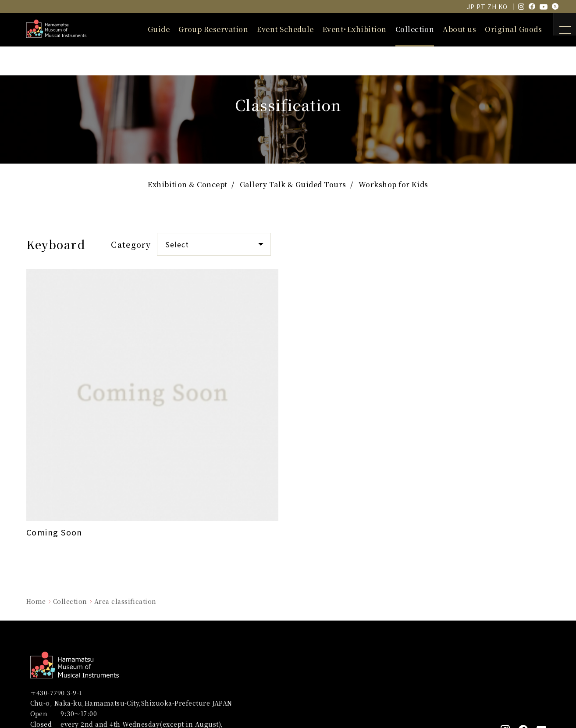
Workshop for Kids (393, 187)
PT (481, 7)
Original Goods (502, 29)
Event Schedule (274, 29)
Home (36, 489)
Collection (404, 29)
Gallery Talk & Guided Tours (293, 187)
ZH (492, 7)
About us (448, 29)
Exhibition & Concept (188, 187)
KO (503, 7)
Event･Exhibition (344, 29)
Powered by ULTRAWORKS (513, 703)
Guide (148, 29)
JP (471, 7)
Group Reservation (202, 29)
